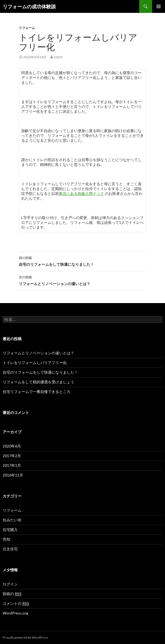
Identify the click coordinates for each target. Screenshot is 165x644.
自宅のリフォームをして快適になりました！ (82, 261)
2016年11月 (13, 475)
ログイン (10, 584)
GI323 (58, 57)
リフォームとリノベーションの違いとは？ (82, 280)
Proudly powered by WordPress (26, 637)
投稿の (12, 594)
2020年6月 (12, 446)
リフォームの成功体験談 (29, 6)
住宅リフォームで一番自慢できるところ (37, 392)
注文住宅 (10, 549)
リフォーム (27, 28)
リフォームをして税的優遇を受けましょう (38, 382)
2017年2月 (12, 456)
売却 (6, 539)
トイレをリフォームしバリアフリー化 (35, 363)
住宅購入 (10, 530)
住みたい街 (12, 520)
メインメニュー (159, 6)
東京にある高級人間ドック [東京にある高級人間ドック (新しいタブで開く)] (81, 193)
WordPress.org (15, 613)
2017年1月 (12, 465)
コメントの (16, 603)
